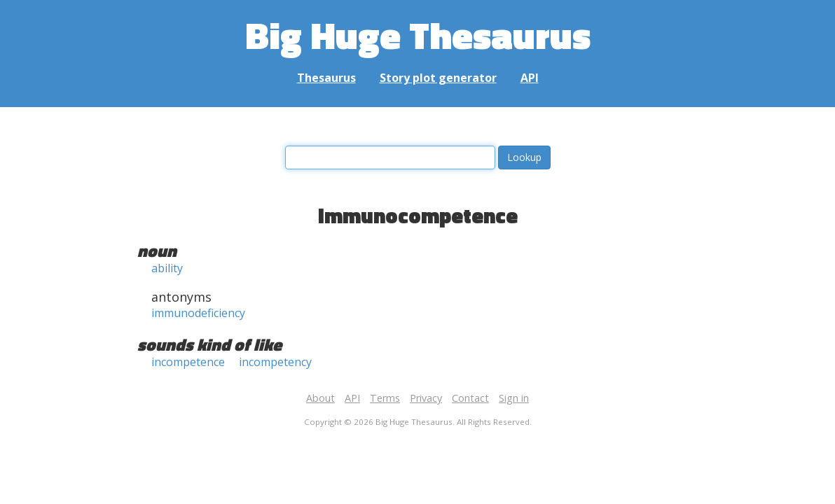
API (530, 78)
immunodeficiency (198, 313)
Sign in (514, 398)
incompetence (188, 362)
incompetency (275, 362)
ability (167, 268)
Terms (385, 398)
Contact (470, 398)
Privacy (426, 398)
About (320, 398)
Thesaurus (326, 78)
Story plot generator (438, 78)
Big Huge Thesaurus (418, 35)
